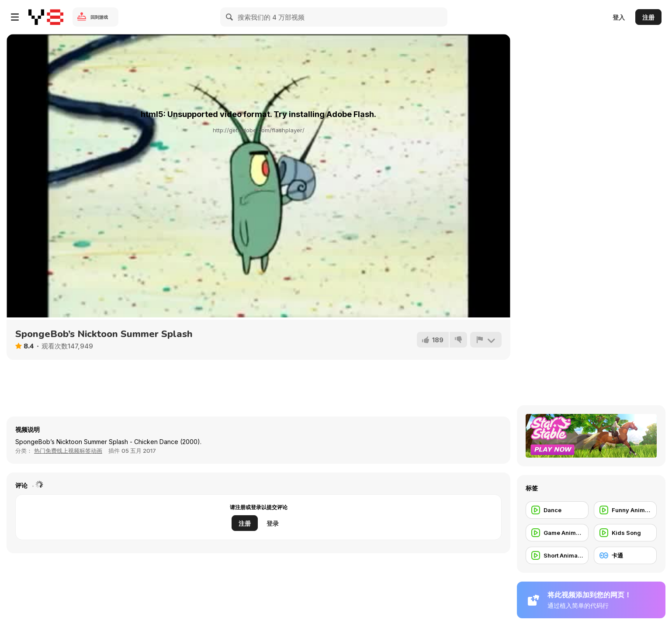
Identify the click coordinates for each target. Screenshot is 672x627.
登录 (273, 523)
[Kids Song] (625, 533)
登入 (619, 17)
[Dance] (557, 510)
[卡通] (625, 555)
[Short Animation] (557, 555)
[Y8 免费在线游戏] (46, 17)
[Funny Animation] (625, 510)
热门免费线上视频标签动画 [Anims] (68, 451)
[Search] (230, 17)
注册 (648, 17)
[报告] (486, 340)
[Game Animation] (557, 533)
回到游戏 (99, 17)
